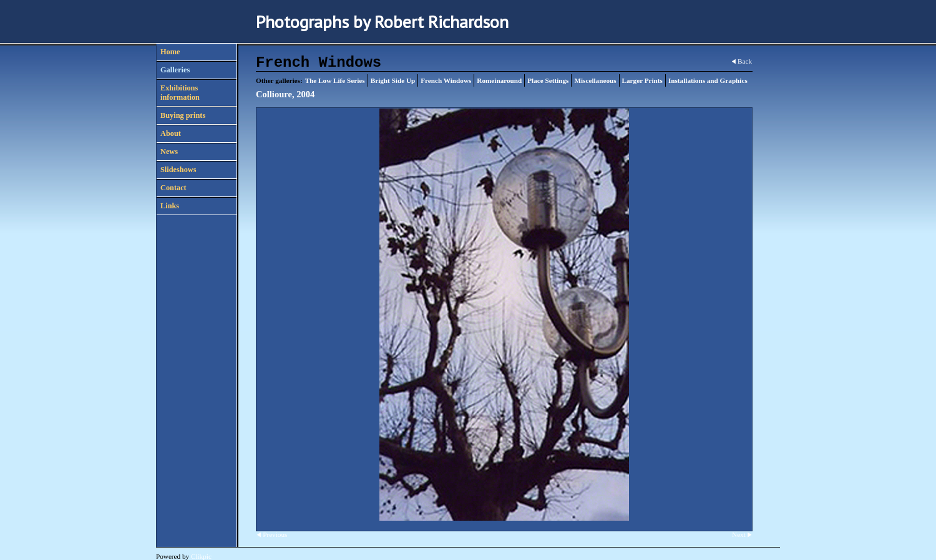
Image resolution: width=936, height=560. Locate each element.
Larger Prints (642, 80)
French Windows (446, 80)
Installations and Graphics (708, 80)
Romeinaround (499, 80)
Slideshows (178, 170)
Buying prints (183, 115)
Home (170, 52)
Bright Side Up (393, 80)
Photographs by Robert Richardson (382, 22)
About (171, 133)
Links (170, 206)
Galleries (175, 70)
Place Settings (548, 80)
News (169, 152)
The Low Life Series (335, 80)
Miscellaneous (595, 80)
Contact (173, 188)
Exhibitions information (180, 93)
